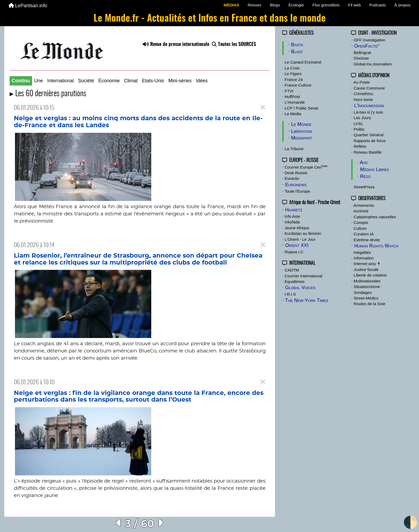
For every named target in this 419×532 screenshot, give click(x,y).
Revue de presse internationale (176, 45)
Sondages (363, 292)
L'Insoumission (369, 106)
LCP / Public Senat (301, 108)
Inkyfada (292, 222)
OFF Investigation (370, 40)
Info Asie (292, 216)
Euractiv (292, 178)
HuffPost (292, 97)
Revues (255, 5)
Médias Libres (374, 169)
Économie (109, 81)
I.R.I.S (290, 294)
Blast (297, 52)
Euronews (296, 185)
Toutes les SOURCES (234, 45)
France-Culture (298, 85)
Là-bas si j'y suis (368, 112)
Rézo (365, 176)
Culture (360, 228)
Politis (359, 129)
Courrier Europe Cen (306, 167)
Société (86, 81)
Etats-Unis (153, 81)
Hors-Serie (363, 100)
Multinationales (367, 281)
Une (39, 81)
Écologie (296, 5)
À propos (402, 5)
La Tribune (294, 149)
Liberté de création (370, 275)
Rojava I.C (294, 252)
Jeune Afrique (297, 228)
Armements (364, 205)
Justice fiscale (366, 269)
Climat (131, 81)
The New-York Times (307, 300)
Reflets (360, 146)
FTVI (289, 91)
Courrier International (303, 276)
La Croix (292, 68)
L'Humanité (295, 102)
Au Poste (362, 82)
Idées (202, 81)
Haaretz (294, 210)
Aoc (364, 162)
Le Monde (301, 124)
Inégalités (362, 252)
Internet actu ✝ (367, 264)
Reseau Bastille (368, 152)
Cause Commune (369, 88)
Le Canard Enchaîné (303, 62)
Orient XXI (297, 245)
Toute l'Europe (297, 191)
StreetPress (364, 187)
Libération (302, 131)
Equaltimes (294, 281)
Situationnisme (367, 287)
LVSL (359, 124)
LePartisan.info (28, 6)
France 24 (294, 79)
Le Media (293, 114)
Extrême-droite (367, 240)
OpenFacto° (367, 46)
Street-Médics (366, 298)
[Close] (263, 108)
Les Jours (362, 118)
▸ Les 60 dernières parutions (48, 94)
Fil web (355, 5)
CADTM (292, 270)
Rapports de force (370, 141)
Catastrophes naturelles (375, 217)
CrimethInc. (364, 94)
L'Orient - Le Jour (300, 239)
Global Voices (300, 288)
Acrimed (361, 211)
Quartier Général (369, 135)
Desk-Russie (296, 173)
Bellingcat (362, 53)
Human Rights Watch (376, 246)
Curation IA (364, 234)
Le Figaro (293, 74)
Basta (297, 45)
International (61, 81)
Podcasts (378, 5)
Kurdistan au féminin (303, 233)
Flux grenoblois (326, 5)
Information (364, 258)
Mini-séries (180, 81)
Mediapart (302, 138)
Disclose (361, 58)
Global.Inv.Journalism (373, 64)
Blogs (275, 5)
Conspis (361, 222)
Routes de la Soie (370, 304)
